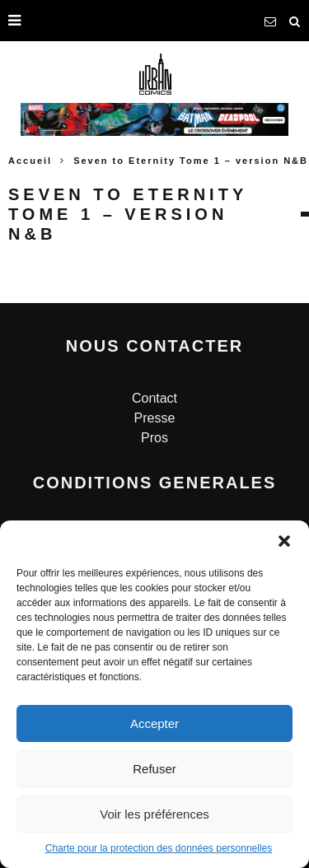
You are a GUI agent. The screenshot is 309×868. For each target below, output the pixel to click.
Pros (154, 438)
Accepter (154, 723)
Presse (155, 418)
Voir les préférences (154, 814)
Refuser (154, 769)
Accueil (30, 161)
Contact (154, 398)
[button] (284, 541)
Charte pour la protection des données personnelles (159, 848)
